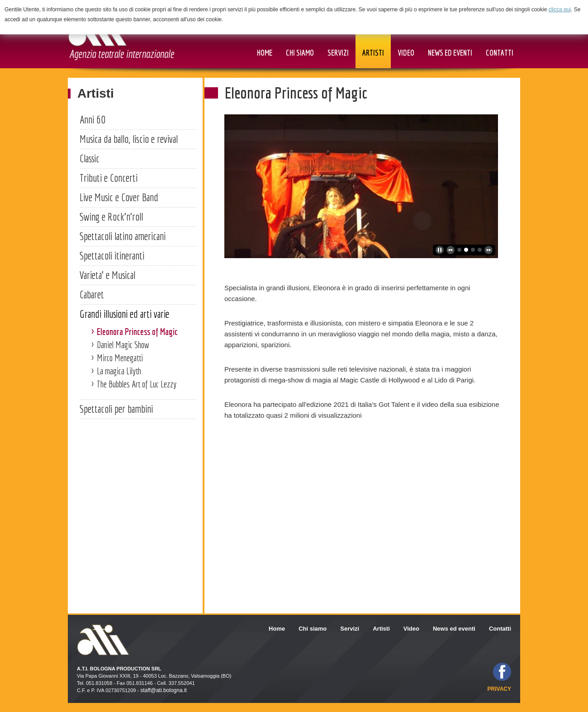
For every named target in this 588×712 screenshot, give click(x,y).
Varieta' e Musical (107, 275)
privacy (499, 689)
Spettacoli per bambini (116, 409)
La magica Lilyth (119, 371)
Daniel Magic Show (123, 345)
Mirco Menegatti (120, 358)
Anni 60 (92, 119)
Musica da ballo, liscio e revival (129, 139)
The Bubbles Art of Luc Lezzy (137, 384)
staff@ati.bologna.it (164, 690)
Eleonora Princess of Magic (137, 332)
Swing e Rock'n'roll (111, 217)
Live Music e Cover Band (119, 197)
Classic (90, 158)
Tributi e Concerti (109, 178)
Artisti (96, 93)
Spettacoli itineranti (112, 255)
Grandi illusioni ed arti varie (124, 314)
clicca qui (560, 9)
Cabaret (92, 294)
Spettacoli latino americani (123, 236)
